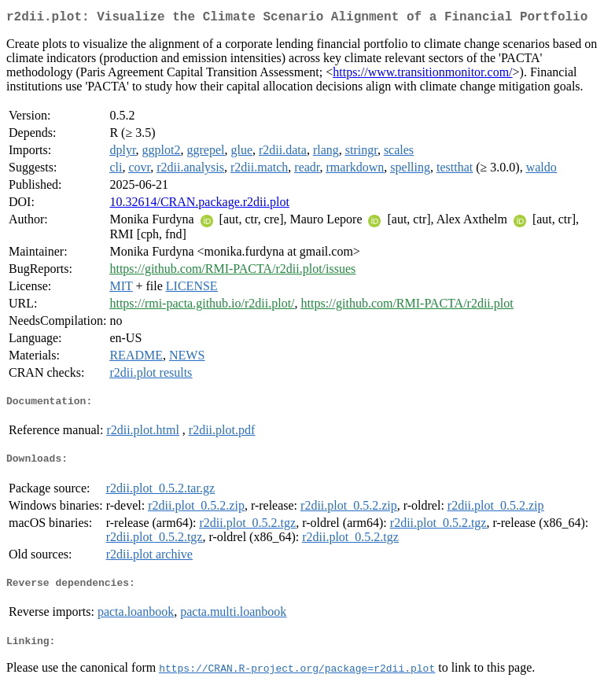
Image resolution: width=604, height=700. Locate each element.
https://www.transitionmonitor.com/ (422, 75)
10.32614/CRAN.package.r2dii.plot (199, 205)
